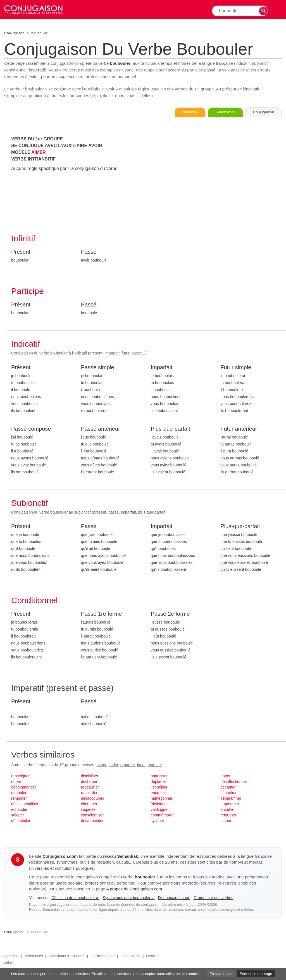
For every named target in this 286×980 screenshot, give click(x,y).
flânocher (228, 793)
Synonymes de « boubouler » (129, 898)
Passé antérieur (101, 429)
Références (34, 956)
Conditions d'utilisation (67, 956)
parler (113, 765)
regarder (128, 765)
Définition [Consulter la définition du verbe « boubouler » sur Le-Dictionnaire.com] (184, 112)
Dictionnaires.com (174, 898)
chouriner (89, 804)
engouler (19, 793)
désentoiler (21, 821)
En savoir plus (221, 974)
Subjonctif (30, 503)
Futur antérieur (239, 429)
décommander (24, 787)
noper (16, 782)
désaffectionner (234, 782)
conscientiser (92, 815)
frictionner (159, 804)
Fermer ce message (256, 974)
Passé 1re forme (102, 614)
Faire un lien (130, 956)
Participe (28, 291)
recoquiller (90, 787)
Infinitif (23, 239)
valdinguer (160, 810)
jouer (141, 765)
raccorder (89, 793)
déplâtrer (159, 782)
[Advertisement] (216, 175)
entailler (227, 810)
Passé (89, 252)
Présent (21, 252)
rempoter (19, 799)
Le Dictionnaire (103, 956)
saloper (18, 815)
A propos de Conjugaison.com (134, 889)
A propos (11, 956)
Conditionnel (34, 601)
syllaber (158, 821)
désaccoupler (93, 799)
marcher (155, 765)
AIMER (39, 153)
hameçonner (162, 799)
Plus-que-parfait (171, 429)
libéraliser (159, 787)
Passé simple (98, 368)
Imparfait (162, 368)
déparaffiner (231, 799)
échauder (19, 810)
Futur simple (236, 368)
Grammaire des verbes (213, 898)
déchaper (89, 782)
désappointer (92, 821)
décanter (228, 787)
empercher (230, 804)
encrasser (159, 793)
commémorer (162, 815)
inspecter (89, 810)
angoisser (159, 776)
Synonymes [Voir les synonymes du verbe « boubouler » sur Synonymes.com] (222, 112)
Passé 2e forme (170, 614)
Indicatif (26, 344)
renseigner (20, 776)
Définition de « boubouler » (75, 898)
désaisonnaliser (25, 804)
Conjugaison (14, 33)
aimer (101, 765)
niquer (226, 821)
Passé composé (31, 429)
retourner (228, 815)
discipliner (90, 776)
